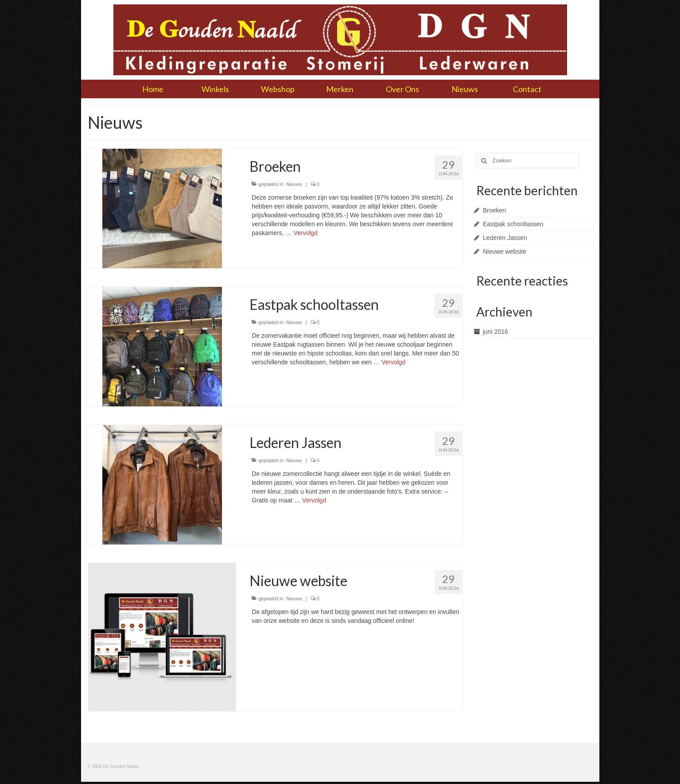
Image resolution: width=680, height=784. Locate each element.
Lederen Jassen (505, 238)
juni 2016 (495, 332)
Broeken (494, 210)
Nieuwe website (505, 251)
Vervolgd (305, 233)
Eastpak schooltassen (513, 224)
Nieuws (294, 184)
